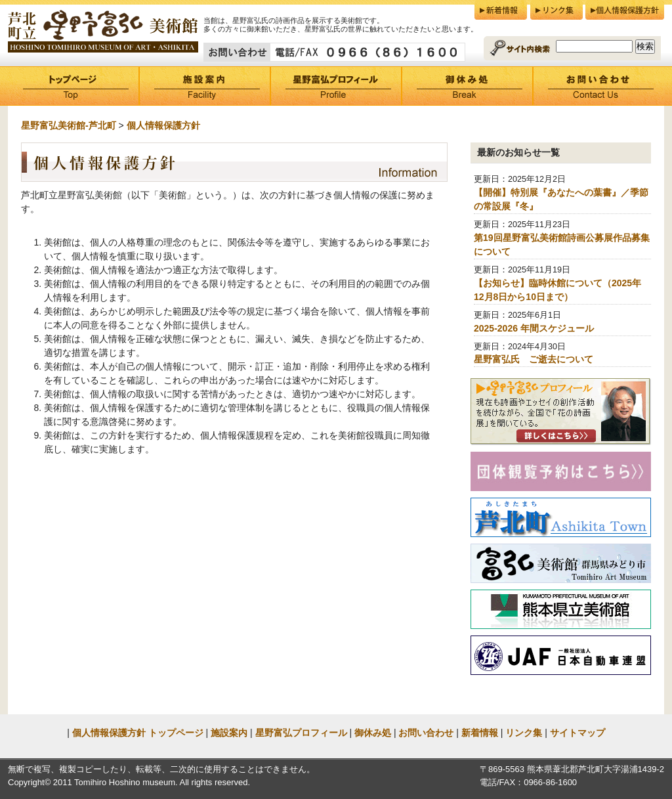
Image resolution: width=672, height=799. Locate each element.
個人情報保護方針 (625, 10)
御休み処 (467, 86)
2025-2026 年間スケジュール (534, 328)
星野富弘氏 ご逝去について (534, 359)
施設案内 (205, 86)
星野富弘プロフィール (336, 86)
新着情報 (501, 10)
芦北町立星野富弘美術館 (103, 32)
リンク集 (556, 10)
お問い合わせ (598, 86)
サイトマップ (577, 733)
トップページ (73, 86)
